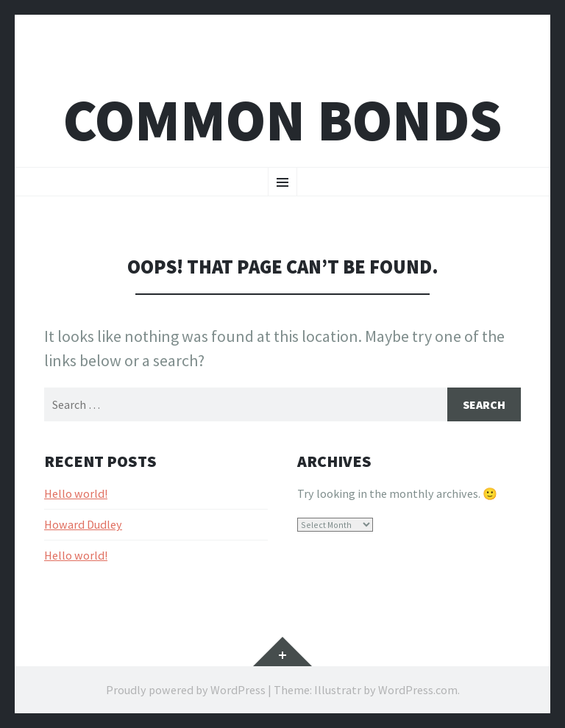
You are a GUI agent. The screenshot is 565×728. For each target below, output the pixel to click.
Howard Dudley (83, 524)
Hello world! (76, 493)
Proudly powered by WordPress (186, 690)
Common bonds (282, 120)
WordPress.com (418, 690)
